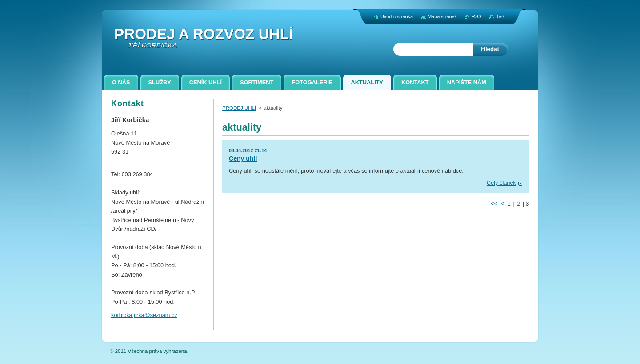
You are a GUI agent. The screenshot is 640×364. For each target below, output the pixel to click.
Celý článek (501, 183)
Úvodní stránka (397, 16)
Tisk (500, 16)
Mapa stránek (442, 16)
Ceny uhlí (243, 158)
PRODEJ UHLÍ (239, 108)
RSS (476, 16)
